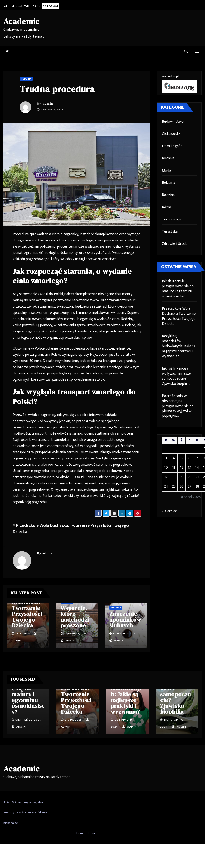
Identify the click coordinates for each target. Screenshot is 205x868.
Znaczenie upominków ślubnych (125, 620)
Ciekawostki (172, 134)
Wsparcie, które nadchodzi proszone (75, 617)
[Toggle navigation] (197, 51)
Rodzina (26, 79)
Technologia (172, 219)
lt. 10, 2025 (73, 720)
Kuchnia (168, 158)
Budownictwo (173, 122)
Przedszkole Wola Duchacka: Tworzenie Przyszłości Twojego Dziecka (71, 529)
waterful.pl (170, 76)
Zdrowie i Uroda (175, 244)
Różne (167, 207)
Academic (21, 21)
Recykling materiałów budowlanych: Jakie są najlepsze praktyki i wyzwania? (179, 346)
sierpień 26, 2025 (28, 720)
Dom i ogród (172, 146)
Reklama (169, 183)
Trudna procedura (57, 89)
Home (80, 833)
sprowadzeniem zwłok (87, 380)
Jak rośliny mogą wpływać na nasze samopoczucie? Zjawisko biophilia (176, 376)
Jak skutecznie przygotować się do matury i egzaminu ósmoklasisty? (178, 289)
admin (48, 104)
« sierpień (170, 511)
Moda (167, 170)
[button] (186, 51)
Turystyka (170, 232)
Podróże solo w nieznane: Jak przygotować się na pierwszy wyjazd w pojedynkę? (178, 406)
